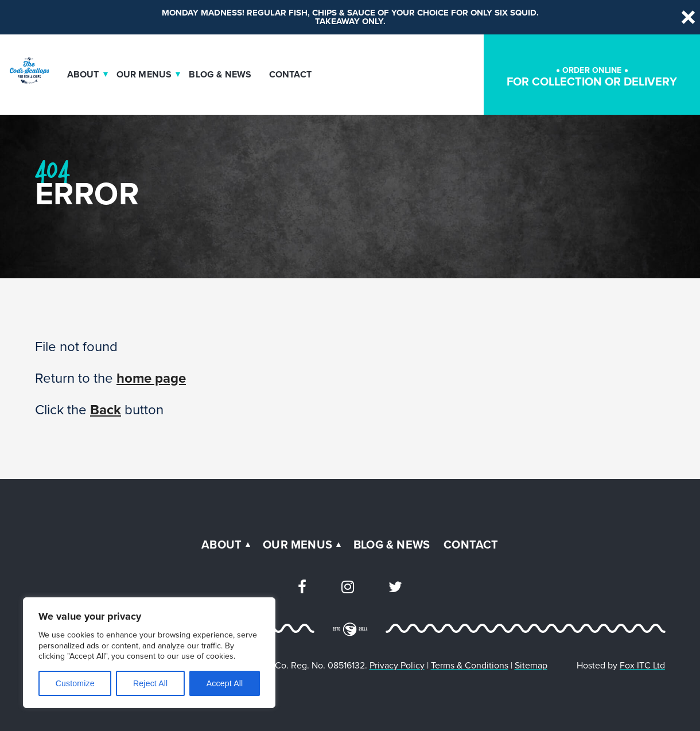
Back (106, 410)
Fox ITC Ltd (642, 665)
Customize (75, 683)
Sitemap (531, 665)
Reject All (150, 683)
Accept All (225, 683)
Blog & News (220, 75)
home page (151, 378)
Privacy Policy (397, 665)
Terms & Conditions (470, 665)
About (83, 75)
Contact (290, 75)
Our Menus (144, 75)
